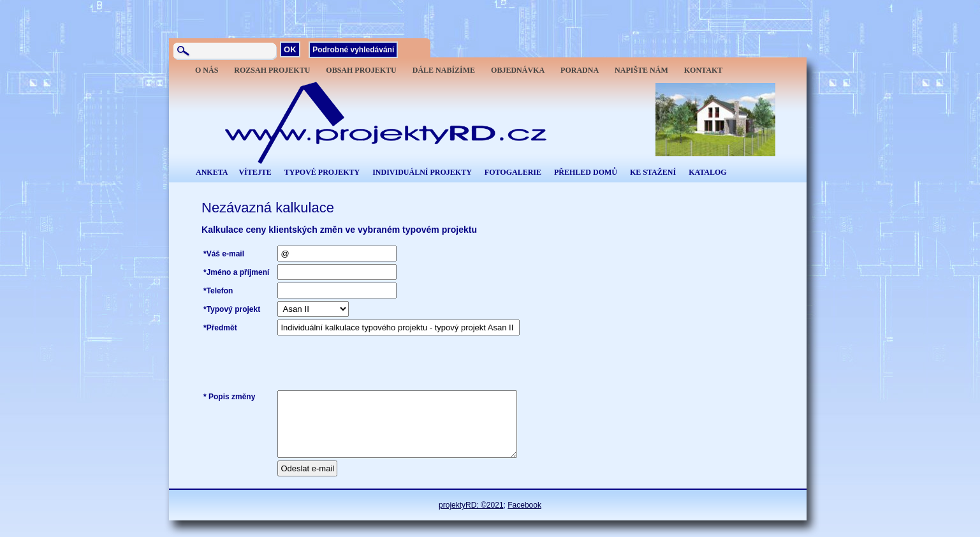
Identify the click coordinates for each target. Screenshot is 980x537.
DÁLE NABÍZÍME (444, 70)
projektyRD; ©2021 (471, 505)
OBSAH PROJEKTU (361, 70)
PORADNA (580, 70)
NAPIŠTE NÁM (641, 70)
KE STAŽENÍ (653, 172)
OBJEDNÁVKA (518, 70)
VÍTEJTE (255, 172)
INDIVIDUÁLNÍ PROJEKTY (422, 172)
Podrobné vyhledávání (353, 50)
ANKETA (212, 172)
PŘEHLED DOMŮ (586, 172)
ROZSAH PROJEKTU (272, 70)
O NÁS (207, 70)
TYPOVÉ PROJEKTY (322, 172)
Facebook (524, 505)
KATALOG (708, 172)
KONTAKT (703, 70)
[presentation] (374, 363)
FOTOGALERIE (513, 172)
